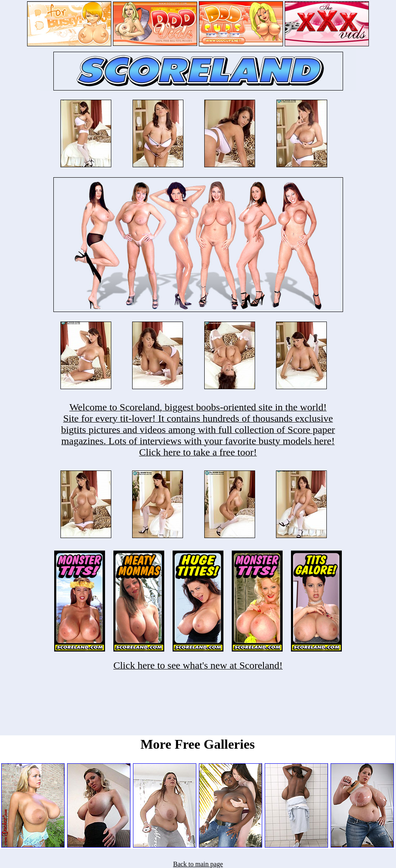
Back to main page (198, 864)
